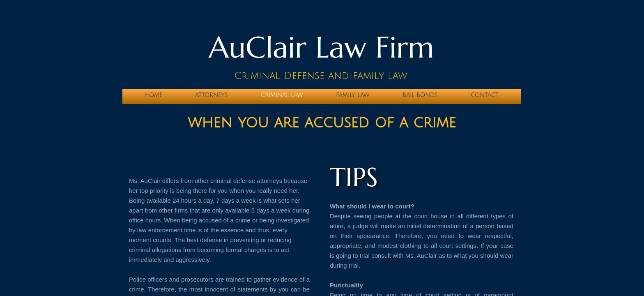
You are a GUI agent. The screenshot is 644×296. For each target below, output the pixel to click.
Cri (242, 76)
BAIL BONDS (420, 95)
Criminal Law (282, 95)
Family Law (353, 95)
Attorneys (212, 95)
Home (153, 95)
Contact (485, 95)
